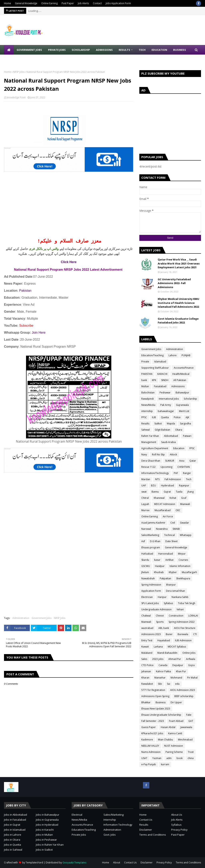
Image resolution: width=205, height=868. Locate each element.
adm (169, 758)
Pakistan (25, 291)
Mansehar (160, 678)
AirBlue (169, 560)
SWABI (176, 529)
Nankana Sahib (180, 597)
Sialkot (158, 424)
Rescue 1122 (148, 467)
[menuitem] (9, 50)
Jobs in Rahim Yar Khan (50, 845)
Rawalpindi (148, 399)
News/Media (148, 405)
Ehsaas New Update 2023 (156, 709)
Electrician (147, 597)
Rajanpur (184, 485)
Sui (169, 684)
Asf (143, 541)
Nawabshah (148, 578)
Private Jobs (79, 835)
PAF (176, 473)
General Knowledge (26, 3)
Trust (191, 752)
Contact (97, 3)
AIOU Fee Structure (185, 628)
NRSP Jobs (19, 72)
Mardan (146, 479)
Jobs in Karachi (45, 830)
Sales (144, 659)
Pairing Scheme (174, 752)
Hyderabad (167, 485)
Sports (160, 622)
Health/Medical (181, 374)
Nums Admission (151, 752)
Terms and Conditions (153, 835)
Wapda (171, 424)
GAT (191, 721)
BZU (153, 485)
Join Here (39, 333)
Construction (176, 616)
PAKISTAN (147, 374)
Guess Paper (149, 727)
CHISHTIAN (184, 467)
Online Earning (49, 3)
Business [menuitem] (180, 50)
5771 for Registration (153, 690)
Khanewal (159, 498)
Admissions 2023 (151, 634)
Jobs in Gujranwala (47, 820)
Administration (21, 618)
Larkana (158, 647)
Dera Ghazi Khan (151, 461)
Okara (179, 430)
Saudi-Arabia (168, 442)
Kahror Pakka (163, 671)
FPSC (192, 448)
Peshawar (165, 393)
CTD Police (147, 665)
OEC (178, 510)
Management (149, 442)
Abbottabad (171, 436)
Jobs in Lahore (13, 835)
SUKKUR (170, 461)
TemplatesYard (34, 863)
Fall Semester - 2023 (153, 721)
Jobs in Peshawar (46, 840)
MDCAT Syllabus (177, 647)
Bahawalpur (182, 393)
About (117, 863)
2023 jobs (158, 659)
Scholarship (190, 399)
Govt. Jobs (110, 835)
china (191, 758)
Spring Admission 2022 (182, 622)
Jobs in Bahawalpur (48, 815)
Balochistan (148, 393)
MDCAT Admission (165, 504)
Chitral (145, 498)
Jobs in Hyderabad (47, 825)
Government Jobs (42, 618)
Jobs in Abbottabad (16, 815)
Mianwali (185, 504)
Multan (145, 386)
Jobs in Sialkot (44, 850)
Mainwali (146, 622)
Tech (189, 479)
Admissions (178, 386)
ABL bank (164, 628)
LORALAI (193, 616)
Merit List (184, 411)
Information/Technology (155, 473)
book (180, 758)
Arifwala (191, 659)
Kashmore (147, 740)
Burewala (183, 634)
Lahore (173, 355)
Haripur (162, 597)
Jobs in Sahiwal (13, 850)
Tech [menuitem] (142, 50)
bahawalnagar (166, 411)
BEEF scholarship (184, 696)
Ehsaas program (151, 547)
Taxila (179, 492)
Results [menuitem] (124, 50)
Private (145, 362)
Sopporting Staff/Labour (155, 368)
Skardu (145, 560)
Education (179, 448)
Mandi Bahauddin (167, 653)
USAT (144, 758)
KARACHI (162, 374)
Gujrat (167, 492)
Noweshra (162, 529)
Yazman (157, 758)
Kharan (145, 678)
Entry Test (147, 640)
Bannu (155, 492)
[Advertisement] (69, 208)
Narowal (146, 529)
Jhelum (145, 572)
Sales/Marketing (150, 535)
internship (147, 411)
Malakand (147, 653)
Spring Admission (151, 585)
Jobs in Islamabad (15, 830)
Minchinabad (185, 740)
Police (177, 417)
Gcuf (184, 498)
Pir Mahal (192, 678)
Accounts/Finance (184, 368)
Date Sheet (171, 541)
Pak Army (166, 405)
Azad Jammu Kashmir (153, 523)
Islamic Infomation (180, 566)
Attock (173, 454)
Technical (169, 535)
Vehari (180, 609)
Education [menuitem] (159, 50)
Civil (173, 523)
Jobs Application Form (118, 3)
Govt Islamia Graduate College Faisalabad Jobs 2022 (178, 321)
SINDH (165, 380)
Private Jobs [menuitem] (57, 50)
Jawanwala (186, 727)
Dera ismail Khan (175, 591)
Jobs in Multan (44, 835)
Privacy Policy (179, 830)
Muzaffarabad (163, 510)
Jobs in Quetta (13, 845)
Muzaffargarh (189, 572)
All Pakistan (180, 380)
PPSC (144, 417)
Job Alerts (83, 3)
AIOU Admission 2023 (183, 690)
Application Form (151, 591)
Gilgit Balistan (162, 430)
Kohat (173, 498)
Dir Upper (176, 702)
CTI (195, 634)
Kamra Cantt (175, 733)
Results (145, 424)
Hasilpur (160, 566)
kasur (157, 560)
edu (177, 684)
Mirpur (182, 554)
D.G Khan (155, 541)
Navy (144, 454)
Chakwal (146, 616)
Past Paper (68, 3)
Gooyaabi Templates (74, 863)
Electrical (77, 815)
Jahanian (146, 671)
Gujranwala (182, 405)
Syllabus (168, 603)
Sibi (160, 684)
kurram (165, 764)
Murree (145, 510)
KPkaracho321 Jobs (152, 733)
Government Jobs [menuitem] (29, 50)
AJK (187, 417)
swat (144, 492)
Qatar (193, 461)
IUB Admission (183, 640)
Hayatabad (164, 640)
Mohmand (176, 678)
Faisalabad (160, 386)
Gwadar (184, 523)
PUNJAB (186, 355)
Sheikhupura (183, 578)
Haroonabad (166, 554)
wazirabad (147, 628)
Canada (163, 665)
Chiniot (160, 616)
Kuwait (145, 647)
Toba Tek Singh (187, 603)
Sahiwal (146, 430)
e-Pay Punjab (149, 764)
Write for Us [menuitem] (16, 59)
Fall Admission (173, 479)
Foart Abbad (176, 721)
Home (8, 3)
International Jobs (169, 399)
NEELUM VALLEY (150, 746)
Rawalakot (147, 684)
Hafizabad (147, 554)
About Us (177, 815)
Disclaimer (146, 830)
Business (161, 702)
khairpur (171, 585)
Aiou (182, 461)
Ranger (187, 473)
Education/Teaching (152, 355)
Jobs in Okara (12, 840)
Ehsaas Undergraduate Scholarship (161, 715)
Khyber (173, 572)
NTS (157, 479)
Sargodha (185, 424)
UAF (144, 485)
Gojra (191, 665)
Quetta (165, 417)
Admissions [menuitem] (104, 50)
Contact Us (146, 820)
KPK (154, 380)
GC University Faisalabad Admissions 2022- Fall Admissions (174, 283)
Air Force (168, 516)
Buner (169, 634)
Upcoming (166, 467)
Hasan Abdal (168, 727)
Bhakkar (146, 702)
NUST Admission (174, 746)
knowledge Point (16, 97)
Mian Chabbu (165, 740)
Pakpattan (165, 578)
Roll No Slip (158, 454)
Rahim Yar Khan (150, 436)
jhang (190, 492)
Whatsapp (186, 535)
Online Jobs (189, 653)
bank (144, 380)
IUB (154, 417)
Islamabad (160, 362)
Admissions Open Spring (155, 696)
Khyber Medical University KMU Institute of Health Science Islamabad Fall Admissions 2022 (178, 303)
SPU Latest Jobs (150, 603)
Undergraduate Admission (156, 609)
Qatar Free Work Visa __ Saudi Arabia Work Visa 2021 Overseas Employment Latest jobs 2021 (179, 263)
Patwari (187, 436)
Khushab (159, 572)
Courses (183, 560)
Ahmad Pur (175, 659)
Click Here (69, 262)
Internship (110, 820)
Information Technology (118, 825)
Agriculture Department (155, 448)
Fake (189, 715)
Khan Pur (181, 671)
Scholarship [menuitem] (81, 50)
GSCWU (146, 566)
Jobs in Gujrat (12, 825)
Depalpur (178, 665)
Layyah (145, 504)
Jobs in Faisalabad (15, 820)
